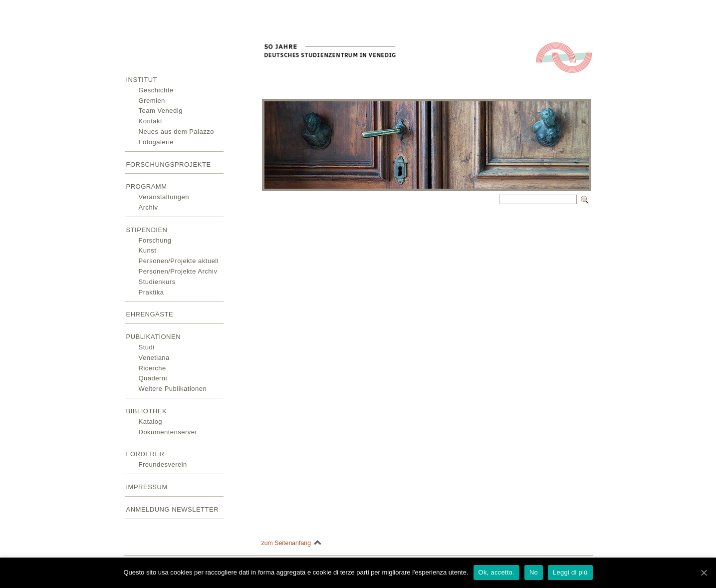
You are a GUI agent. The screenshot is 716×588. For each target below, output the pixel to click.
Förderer (145, 454)
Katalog (151, 422)
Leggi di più (570, 572)
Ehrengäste (150, 314)
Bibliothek (147, 411)
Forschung (155, 240)
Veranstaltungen (164, 197)
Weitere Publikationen (173, 389)
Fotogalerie (156, 142)
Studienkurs (157, 282)
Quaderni (153, 378)
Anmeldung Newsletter (173, 509)
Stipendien (147, 230)
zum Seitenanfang (286, 543)
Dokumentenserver (168, 432)
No (534, 572)
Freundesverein (163, 464)
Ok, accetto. (496, 572)
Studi (147, 347)
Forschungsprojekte (169, 164)
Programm (147, 186)
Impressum (147, 487)
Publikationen (154, 337)
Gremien (152, 101)
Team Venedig (161, 111)
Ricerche (152, 368)
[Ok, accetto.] (704, 573)
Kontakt (151, 121)
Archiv (148, 207)
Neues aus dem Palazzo (176, 132)
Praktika (151, 292)
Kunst (148, 250)
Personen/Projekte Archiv (178, 271)
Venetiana (154, 358)
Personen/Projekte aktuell (179, 261)
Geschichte (156, 90)
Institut (142, 80)
